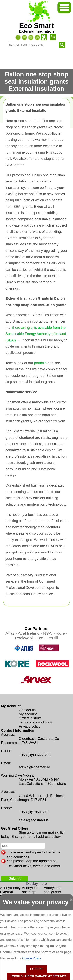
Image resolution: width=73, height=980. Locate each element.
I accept (36, 969)
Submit (15, 878)
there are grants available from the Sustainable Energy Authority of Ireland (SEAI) (36, 334)
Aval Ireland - (31, 633)
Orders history (30, 718)
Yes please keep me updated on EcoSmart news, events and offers (33, 861)
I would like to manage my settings (38, 976)
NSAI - (50, 633)
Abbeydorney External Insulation (10, 892)
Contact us (27, 710)
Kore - (62, 633)
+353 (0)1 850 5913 (34, 812)
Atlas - (12, 633)
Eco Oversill (47, 638)
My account (28, 714)
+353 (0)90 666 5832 (35, 755)
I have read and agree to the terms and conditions (33, 853)
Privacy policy (30, 726)
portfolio (40, 363)
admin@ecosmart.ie (34, 767)
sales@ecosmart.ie (34, 820)
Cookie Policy (32, 958)
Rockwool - (26, 638)
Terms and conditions (35, 722)
